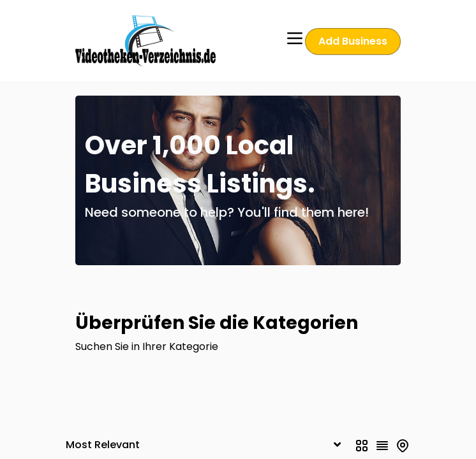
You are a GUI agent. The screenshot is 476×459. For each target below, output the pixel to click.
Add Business (353, 41)
